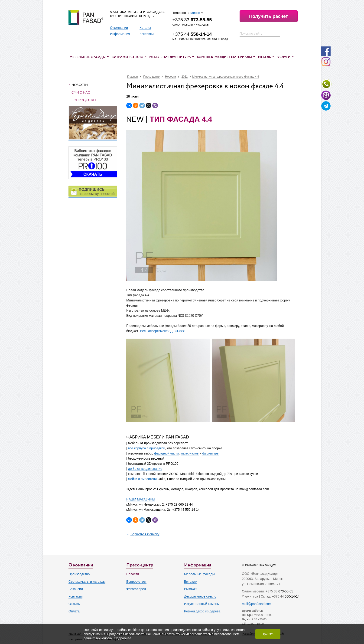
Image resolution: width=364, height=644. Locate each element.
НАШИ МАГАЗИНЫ (141, 499)
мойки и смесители (143, 479)
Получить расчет (268, 16)
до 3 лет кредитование (145, 469)
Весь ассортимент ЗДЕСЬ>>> (162, 331)
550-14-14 (292, 596)
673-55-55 (286, 591)
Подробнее (123, 638)
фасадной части (166, 453)
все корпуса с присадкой (147, 448)
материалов (190, 453)
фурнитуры (211, 453)
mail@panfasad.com (257, 604)
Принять (268, 634)
